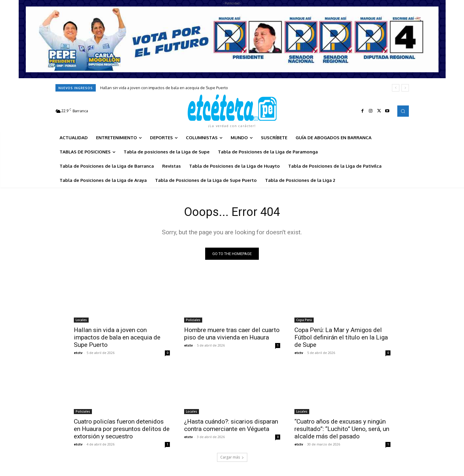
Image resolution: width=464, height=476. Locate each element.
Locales (81, 320)
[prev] (396, 88)
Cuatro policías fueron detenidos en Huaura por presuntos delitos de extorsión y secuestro (122, 429)
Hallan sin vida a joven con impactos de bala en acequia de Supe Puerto (164, 88)
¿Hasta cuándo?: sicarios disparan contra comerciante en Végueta (231, 425)
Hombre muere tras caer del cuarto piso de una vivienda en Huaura (232, 334)
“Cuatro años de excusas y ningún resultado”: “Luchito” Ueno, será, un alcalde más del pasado (342, 429)
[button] (403, 111)
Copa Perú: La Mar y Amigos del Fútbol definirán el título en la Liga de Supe (341, 337)
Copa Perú (304, 320)
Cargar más (232, 457)
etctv (78, 353)
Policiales (193, 320)
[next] (405, 88)
